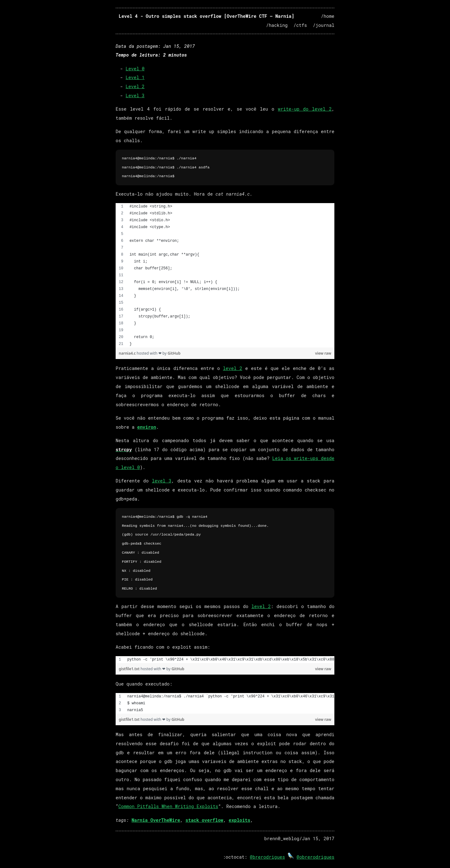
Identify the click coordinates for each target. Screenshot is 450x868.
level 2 (232, 368)
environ (147, 427)
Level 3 (135, 95)
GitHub (174, 353)
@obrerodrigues (315, 857)
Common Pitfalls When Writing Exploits (168, 806)
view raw (323, 353)
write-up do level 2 (305, 109)
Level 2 (135, 86)
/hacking (277, 25)
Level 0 (135, 69)
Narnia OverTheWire (156, 820)
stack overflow (205, 820)
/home (328, 16)
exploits (240, 820)
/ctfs (300, 25)
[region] (225, 275)
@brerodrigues (267, 857)
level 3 (162, 481)
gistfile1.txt (130, 669)
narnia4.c (128, 353)
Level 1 (135, 77)
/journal (324, 25)
